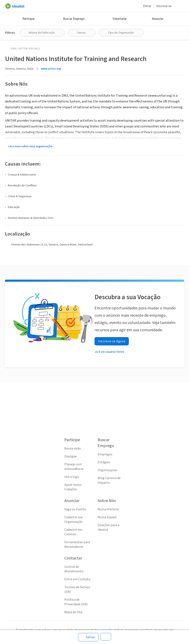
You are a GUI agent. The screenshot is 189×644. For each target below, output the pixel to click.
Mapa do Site (73, 612)
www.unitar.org (51, 69)
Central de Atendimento (74, 569)
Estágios (104, 462)
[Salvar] (88, 637)
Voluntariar (120, 19)
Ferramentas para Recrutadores (77, 544)
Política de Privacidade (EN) (76, 602)
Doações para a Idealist (108, 527)
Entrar (147, 6)
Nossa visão (73, 448)
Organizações (108, 470)
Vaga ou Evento (75, 509)
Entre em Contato (77, 579)
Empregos (105, 454)
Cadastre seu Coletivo (73, 532)
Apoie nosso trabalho (73, 487)
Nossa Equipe (107, 517)
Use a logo (72, 477)
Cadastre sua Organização (73, 519)
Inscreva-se (164, 6)
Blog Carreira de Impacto (109, 480)
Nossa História (108, 509)
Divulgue (70, 456)
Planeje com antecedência (74, 467)
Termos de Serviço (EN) (77, 589)
